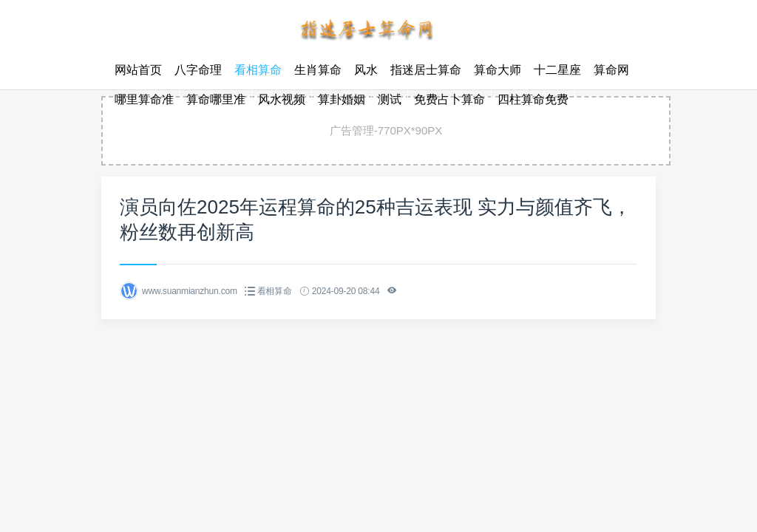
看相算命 (258, 70)
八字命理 (198, 70)
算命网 (611, 70)
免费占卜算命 (449, 99)
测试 (390, 99)
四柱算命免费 (533, 99)
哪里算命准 (144, 99)
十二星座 (557, 70)
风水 (366, 70)
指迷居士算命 (426, 70)
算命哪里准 (216, 99)
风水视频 (282, 99)
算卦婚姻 (342, 99)
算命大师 (498, 70)
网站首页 (138, 70)
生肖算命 (318, 70)
